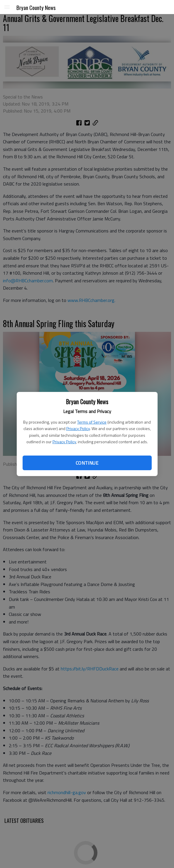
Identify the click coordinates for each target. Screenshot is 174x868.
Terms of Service (92, 422)
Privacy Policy (78, 428)
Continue (87, 463)
